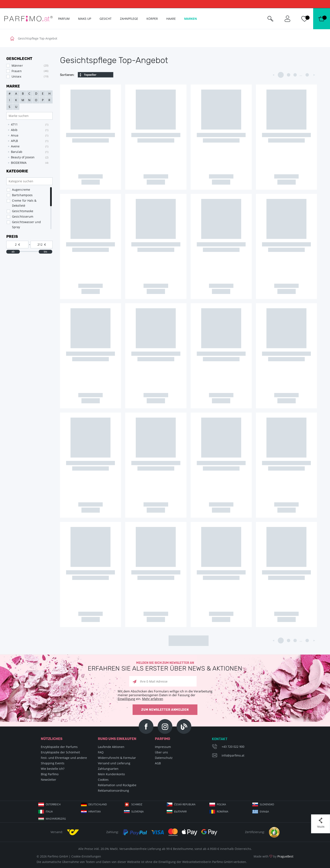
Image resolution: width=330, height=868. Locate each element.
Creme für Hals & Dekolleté (24, 203)
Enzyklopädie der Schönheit (60, 752)
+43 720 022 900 (233, 747)
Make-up (85, 19)
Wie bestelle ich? (53, 769)
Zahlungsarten (108, 769)
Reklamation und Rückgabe (117, 785)
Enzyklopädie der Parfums (59, 747)
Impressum (163, 747)
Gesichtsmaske (23, 211)
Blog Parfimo (50, 774)
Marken (190, 19)
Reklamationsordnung (113, 791)
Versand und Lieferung (114, 763)
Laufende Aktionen (111, 747)
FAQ (101, 752)
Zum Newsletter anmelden (165, 710)
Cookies (103, 780)
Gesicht (106, 19)
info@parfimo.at (233, 755)
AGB (158, 763)
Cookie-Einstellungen (86, 856)
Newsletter (49, 780)
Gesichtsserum (23, 216)
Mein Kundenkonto (111, 774)
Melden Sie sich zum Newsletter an (165, 666)
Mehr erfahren (153, 699)
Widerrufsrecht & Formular (117, 758)
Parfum (64, 19)
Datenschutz (164, 758)
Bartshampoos (22, 195)
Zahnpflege (129, 19)
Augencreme (21, 190)
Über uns (161, 752)
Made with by (273, 856)
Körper (152, 19)
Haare (171, 19)
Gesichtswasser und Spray (26, 224)
